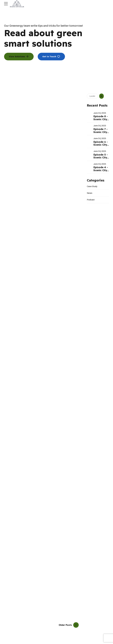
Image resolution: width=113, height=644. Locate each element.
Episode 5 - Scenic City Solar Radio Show (101, 159)
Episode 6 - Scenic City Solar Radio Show (101, 146)
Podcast (91, 200)
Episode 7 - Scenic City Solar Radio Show (101, 134)
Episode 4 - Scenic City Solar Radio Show (101, 172)
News (90, 193)
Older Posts (65, 625)
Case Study (92, 186)
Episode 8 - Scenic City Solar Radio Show (101, 121)
